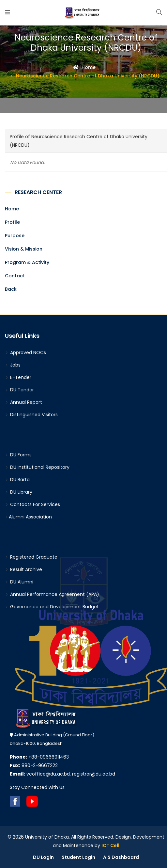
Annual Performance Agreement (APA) (52, 594)
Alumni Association (28, 517)
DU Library (19, 492)
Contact (15, 276)
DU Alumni (19, 582)
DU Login (43, 857)
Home (84, 67)
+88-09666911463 (39, 757)
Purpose (15, 236)
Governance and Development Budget (52, 607)
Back (11, 289)
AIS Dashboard (121, 857)
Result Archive (23, 569)
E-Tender (18, 377)
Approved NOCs (25, 352)
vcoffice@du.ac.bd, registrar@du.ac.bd (62, 774)
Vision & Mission (24, 249)
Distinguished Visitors (31, 415)
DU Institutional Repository (37, 467)
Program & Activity (27, 262)
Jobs (13, 365)
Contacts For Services (32, 504)
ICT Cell (110, 845)
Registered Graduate (31, 557)
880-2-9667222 (34, 765)
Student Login (78, 857)
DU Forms (18, 455)
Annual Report (23, 402)
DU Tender (19, 390)
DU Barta (17, 480)
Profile (12, 222)
